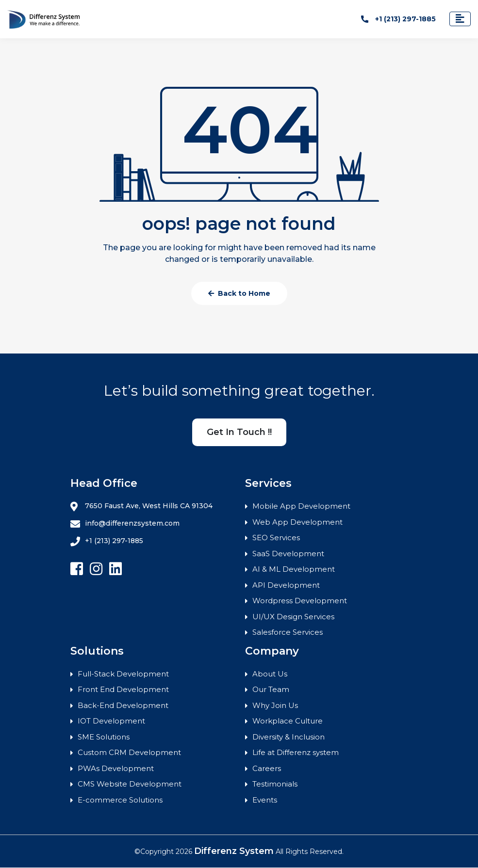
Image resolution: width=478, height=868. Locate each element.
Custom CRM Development (129, 753)
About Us (270, 674)
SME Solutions (104, 737)
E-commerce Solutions (120, 800)
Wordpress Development (300, 601)
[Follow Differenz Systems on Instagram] (96, 570)
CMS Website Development (130, 784)
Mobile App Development (301, 506)
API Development (286, 585)
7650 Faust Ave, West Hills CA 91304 (141, 507)
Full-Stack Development (123, 674)
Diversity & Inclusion (288, 737)
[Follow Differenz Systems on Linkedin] (115, 570)
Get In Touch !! (239, 433)
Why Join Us (275, 705)
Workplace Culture (288, 721)
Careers (267, 768)
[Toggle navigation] (460, 19)
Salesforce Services (288, 633)
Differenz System (234, 852)
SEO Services (276, 538)
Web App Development (297, 522)
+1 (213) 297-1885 (398, 19)
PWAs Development (116, 768)
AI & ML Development (294, 570)
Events (265, 800)
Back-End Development (123, 705)
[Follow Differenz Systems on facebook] (77, 570)
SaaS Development (288, 554)
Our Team (271, 690)
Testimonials (275, 784)
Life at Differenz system (296, 753)
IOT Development (111, 721)
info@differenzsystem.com (125, 524)
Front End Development (123, 690)
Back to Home (239, 294)
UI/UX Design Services (293, 617)
